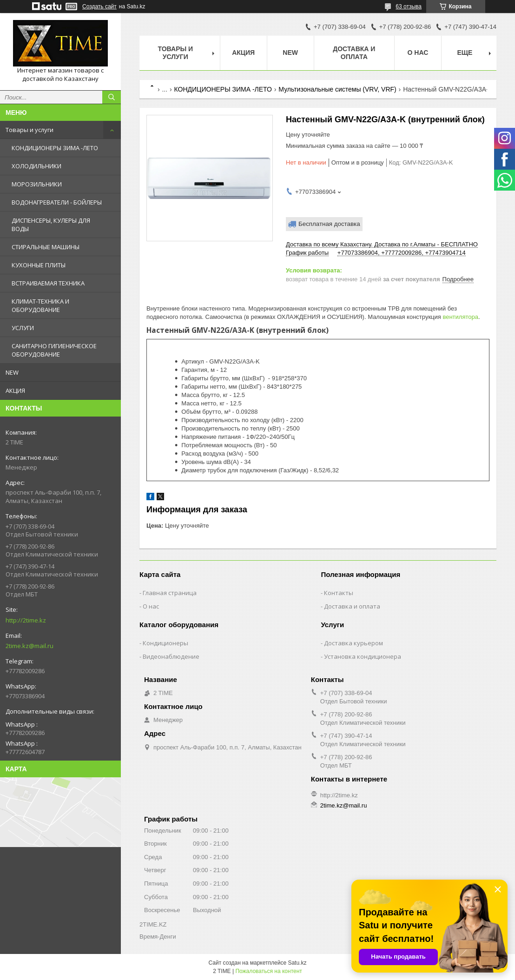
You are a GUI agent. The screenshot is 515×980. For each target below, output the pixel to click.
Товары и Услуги (176, 53)
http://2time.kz (26, 620)
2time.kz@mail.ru (30, 646)
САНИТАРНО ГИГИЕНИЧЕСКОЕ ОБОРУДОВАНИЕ (54, 350)
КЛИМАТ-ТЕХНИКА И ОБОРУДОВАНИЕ (40, 305)
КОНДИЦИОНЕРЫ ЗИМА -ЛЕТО (55, 148)
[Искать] (112, 97)
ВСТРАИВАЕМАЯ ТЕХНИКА (48, 283)
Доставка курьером (353, 643)
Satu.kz (297, 963)
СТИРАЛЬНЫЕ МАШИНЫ (46, 247)
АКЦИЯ (15, 391)
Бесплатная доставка (329, 224)
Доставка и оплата (354, 53)
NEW (12, 372)
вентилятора (460, 317)
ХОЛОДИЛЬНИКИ (36, 166)
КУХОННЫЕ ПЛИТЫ (39, 265)
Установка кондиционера (363, 656)
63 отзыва (409, 7)
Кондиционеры (165, 643)
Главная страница (170, 593)
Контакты (339, 593)
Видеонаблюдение (171, 656)
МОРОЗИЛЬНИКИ (37, 184)
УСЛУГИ (23, 328)
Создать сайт (99, 7)
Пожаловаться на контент (268, 971)
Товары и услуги (30, 130)
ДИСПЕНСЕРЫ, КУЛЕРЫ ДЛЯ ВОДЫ (51, 225)
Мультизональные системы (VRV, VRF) (337, 89)
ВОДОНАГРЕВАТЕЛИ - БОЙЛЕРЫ (57, 202)
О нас (418, 53)
